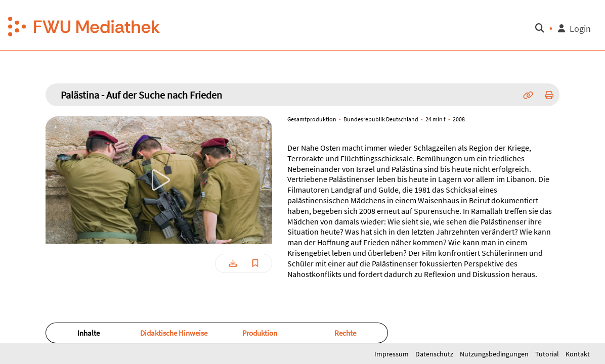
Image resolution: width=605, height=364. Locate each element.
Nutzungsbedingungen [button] (495, 354)
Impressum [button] (392, 354)
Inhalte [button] (89, 333)
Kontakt (578, 354)
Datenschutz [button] (435, 354)
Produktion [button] (260, 333)
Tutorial (548, 354)
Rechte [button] (345, 333)
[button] (84, 25)
